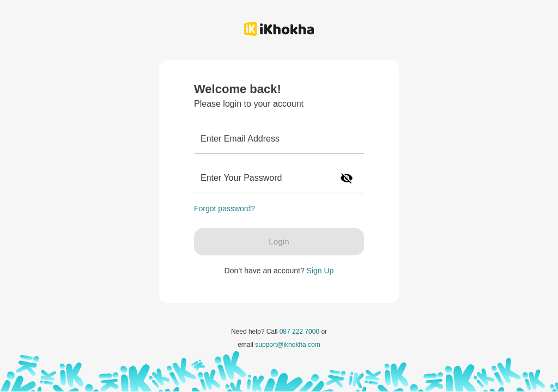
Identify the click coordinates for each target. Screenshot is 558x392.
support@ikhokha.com (288, 345)
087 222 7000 (299, 332)
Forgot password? (225, 209)
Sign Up (320, 271)
